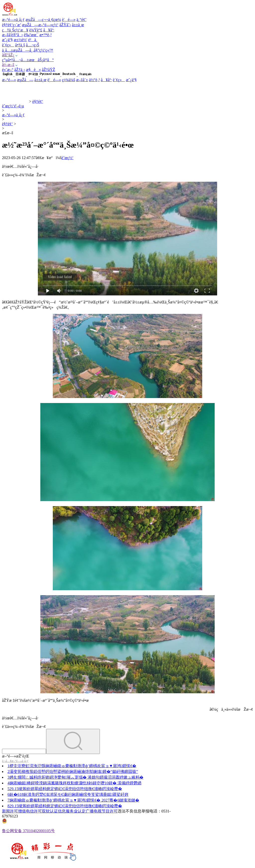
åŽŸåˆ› (65, 25)
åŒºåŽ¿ (8, 55)
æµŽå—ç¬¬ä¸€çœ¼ (43, 20)
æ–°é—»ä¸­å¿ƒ (13, 20)
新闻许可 (10, 811)
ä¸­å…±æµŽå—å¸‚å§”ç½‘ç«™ (28, 50)
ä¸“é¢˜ (81, 20)
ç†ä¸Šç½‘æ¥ (15, 30)
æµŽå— (25, 80)
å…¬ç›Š (32, 45)
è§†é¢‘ (38, 101)
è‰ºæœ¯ (31, 35)
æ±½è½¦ (20, 40)
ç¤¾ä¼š (68, 80)
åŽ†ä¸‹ (20, 70)
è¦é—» (69, 20)
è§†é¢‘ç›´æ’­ (11, 25)
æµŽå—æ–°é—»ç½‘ (40, 25)
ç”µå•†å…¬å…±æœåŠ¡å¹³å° (28, 60)
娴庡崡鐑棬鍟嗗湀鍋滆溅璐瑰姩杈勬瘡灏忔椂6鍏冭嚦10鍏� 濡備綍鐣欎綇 (75, 783)
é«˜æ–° (8, 70)
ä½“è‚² (94, 80)
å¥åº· (49, 30)
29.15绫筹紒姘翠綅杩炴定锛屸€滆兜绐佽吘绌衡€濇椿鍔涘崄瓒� (66, 789)
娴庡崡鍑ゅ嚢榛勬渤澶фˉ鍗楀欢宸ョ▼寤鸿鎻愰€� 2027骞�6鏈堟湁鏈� (74, 800)
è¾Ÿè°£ (36, 30)
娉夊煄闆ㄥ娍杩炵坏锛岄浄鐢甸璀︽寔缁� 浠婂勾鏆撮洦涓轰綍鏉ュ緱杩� (76, 777)
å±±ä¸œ (78, 25)
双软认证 (50, 811)
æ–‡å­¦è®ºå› (12, 35)
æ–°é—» (9, 80)
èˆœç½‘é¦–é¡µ (13, 106)
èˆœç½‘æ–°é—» (15, 101)
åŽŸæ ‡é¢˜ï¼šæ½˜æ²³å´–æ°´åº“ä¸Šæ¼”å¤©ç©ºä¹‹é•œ (45, 700)
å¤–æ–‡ (8, 65)
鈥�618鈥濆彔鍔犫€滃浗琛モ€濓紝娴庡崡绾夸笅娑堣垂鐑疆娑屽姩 (69, 794)
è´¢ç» (8, 45)
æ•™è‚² (45, 35)
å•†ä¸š (20, 45)
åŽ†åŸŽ (48, 70)
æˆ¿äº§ (7, 40)
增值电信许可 (30, 811)
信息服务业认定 (72, 811)
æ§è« (33, 70)
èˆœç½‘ (67, 158)
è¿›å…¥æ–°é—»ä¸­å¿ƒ (15, 761)
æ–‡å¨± (82, 80)
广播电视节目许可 (102, 811)
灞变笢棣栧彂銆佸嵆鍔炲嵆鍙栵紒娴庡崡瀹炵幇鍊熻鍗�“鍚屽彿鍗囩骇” (74, 772)
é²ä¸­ (33, 40)
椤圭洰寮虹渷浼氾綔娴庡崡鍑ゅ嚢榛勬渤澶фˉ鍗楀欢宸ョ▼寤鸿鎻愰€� (73, 766)
